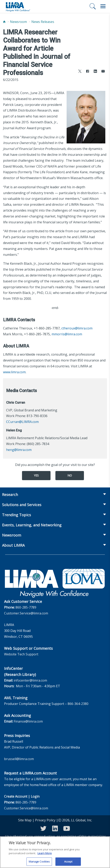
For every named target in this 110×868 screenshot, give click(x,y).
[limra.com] (18, 6)
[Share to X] (80, 72)
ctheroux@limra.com (77, 328)
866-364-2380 (78, 704)
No (70, 475)
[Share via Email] (103, 72)
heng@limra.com (19, 450)
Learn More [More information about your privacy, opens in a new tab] (45, 856)
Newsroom (18, 22)
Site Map (25, 820)
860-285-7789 (26, 607)
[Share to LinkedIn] (95, 72)
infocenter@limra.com (30, 680)
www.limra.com (14, 372)
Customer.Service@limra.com (26, 613)
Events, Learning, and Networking (32, 525)
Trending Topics (16, 515)
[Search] (93, 6)
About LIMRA (13, 545)
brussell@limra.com (19, 759)
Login (35, 796)
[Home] (4, 22)
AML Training (16, 698)
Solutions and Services (22, 505)
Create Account (16, 796)
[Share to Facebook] (88, 72)
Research (10, 495)
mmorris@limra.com (67, 334)
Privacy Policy (45, 820)
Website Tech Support (21, 654)
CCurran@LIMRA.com (22, 422)
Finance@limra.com (28, 721)
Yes (36, 475)
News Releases (43, 22)
